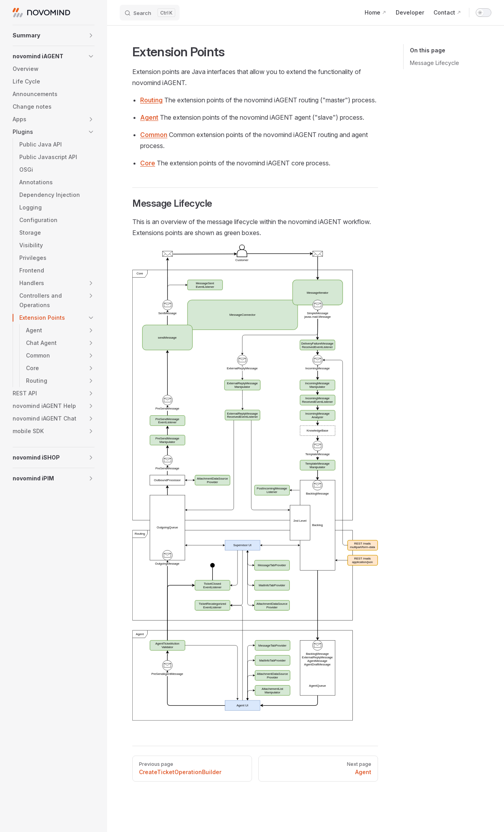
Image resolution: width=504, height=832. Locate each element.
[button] (54, 35)
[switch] (484, 13)
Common (154, 135)
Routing (151, 100)
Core (148, 163)
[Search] (150, 13)
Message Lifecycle (435, 63)
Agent (149, 117)
